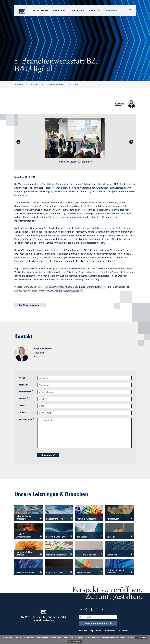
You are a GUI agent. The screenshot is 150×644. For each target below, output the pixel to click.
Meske (48, 349)
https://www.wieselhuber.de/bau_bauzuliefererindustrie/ (74, 287)
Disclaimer (109, 631)
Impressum (95, 631)
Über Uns (95, 11)
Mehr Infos (141, 638)
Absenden (47, 455)
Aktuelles (34, 84)
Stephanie (39, 349)
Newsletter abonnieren (96, 624)
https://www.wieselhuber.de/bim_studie (59, 291)
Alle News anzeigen (29, 305)
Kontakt (83, 631)
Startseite (19, 84)
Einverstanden (75, 641)
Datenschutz (124, 631)
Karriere (111, 11)
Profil (36, 357)
